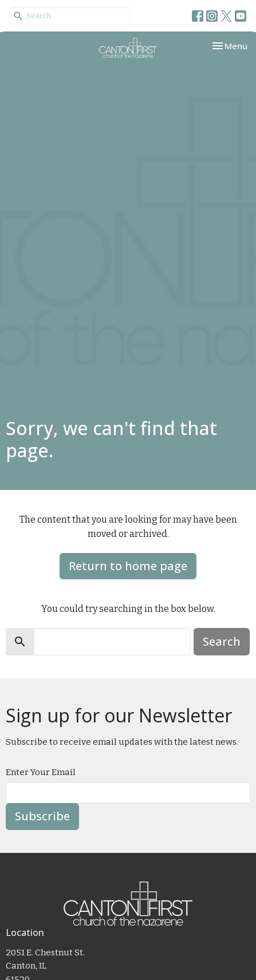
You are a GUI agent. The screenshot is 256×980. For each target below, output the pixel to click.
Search (222, 641)
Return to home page (128, 566)
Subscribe (42, 816)
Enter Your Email (41, 772)
